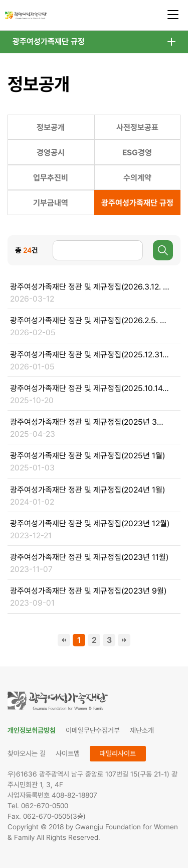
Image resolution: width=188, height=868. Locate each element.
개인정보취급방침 (32, 730)
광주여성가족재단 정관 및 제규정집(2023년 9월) (88, 591)
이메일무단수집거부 (93, 730)
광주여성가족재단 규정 (49, 41)
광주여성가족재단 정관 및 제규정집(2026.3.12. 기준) (90, 287)
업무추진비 (51, 178)
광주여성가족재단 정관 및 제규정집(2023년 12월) (90, 523)
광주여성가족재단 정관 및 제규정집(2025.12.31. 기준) (90, 355)
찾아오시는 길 (27, 753)
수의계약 (137, 178)
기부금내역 (51, 203)
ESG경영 (137, 153)
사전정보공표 (137, 127)
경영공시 (51, 153)
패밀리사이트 (118, 753)
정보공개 (51, 127)
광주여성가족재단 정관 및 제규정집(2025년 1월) (87, 456)
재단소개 (142, 730)
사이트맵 (68, 753)
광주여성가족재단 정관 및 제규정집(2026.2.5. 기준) (90, 320)
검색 (163, 250)
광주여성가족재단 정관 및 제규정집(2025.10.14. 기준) (90, 388)
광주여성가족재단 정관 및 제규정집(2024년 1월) (87, 490)
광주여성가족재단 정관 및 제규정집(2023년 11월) (89, 557)
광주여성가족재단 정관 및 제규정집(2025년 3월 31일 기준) (90, 422)
